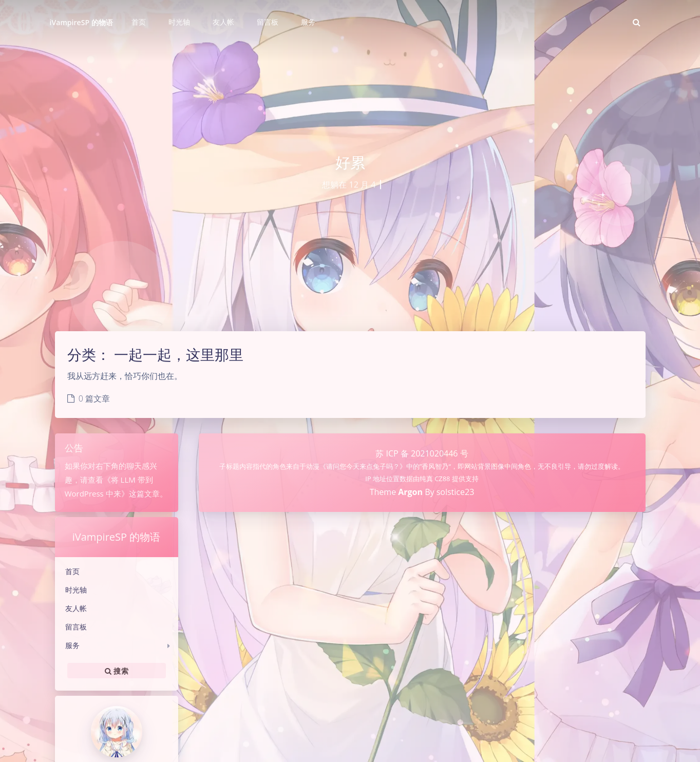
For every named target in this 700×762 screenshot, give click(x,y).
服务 (72, 645)
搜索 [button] (117, 671)
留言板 (76, 627)
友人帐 (76, 608)
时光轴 (76, 590)
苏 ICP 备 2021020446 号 (422, 453)
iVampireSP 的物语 (81, 22)
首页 (72, 571)
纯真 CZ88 (436, 479)
